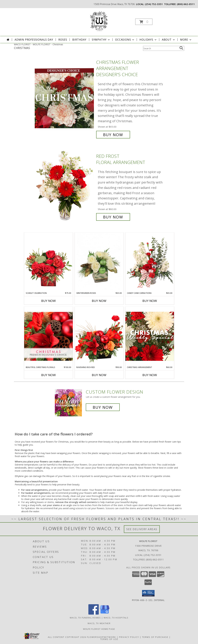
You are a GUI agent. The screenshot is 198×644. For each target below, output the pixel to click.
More (186, 40)
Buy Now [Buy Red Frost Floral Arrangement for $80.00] (113, 217)
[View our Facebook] (94, 614)
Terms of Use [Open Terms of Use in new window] (109, 639)
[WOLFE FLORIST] (99, 21)
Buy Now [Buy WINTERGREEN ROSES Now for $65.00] (99, 301)
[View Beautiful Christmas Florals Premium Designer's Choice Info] (48, 336)
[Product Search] (161, 48)
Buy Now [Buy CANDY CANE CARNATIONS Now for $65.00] (150, 301)
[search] (181, 48)
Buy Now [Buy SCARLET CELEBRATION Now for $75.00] (48, 301)
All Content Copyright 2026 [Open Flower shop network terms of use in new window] (67, 637)
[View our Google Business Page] (105, 614)
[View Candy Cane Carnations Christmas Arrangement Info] (150, 262)
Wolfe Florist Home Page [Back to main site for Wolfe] (99, 629)
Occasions (125, 40)
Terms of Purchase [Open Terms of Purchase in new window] (155, 637)
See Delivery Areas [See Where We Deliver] (142, 529)
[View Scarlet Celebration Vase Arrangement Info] (48, 262)
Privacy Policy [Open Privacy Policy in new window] (129, 637)
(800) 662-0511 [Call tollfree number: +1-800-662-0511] (186, 4)
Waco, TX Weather (99, 623)
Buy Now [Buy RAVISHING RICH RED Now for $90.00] (99, 375)
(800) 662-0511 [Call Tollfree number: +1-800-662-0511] (155, 559)
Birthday (79, 40)
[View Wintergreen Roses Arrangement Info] (99, 262)
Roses (63, 40)
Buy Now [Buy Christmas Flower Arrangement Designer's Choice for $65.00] (113, 135)
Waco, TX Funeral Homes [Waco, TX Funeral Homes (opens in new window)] (85, 617)
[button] (144, 22)
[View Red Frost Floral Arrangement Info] (65, 187)
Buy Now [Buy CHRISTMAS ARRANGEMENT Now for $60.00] (150, 375)
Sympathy (101, 40)
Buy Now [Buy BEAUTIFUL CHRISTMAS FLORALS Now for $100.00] (48, 375)
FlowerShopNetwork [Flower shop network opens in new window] (101, 637)
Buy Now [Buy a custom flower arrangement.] (103, 407)
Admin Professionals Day (34, 40)
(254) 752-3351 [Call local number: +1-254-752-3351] (154, 4)
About (169, 40)
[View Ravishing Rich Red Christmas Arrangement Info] (99, 336)
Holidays (148, 40)
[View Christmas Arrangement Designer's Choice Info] (150, 336)
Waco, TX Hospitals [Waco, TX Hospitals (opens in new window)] (116, 617)
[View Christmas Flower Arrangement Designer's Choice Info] (65, 98)
